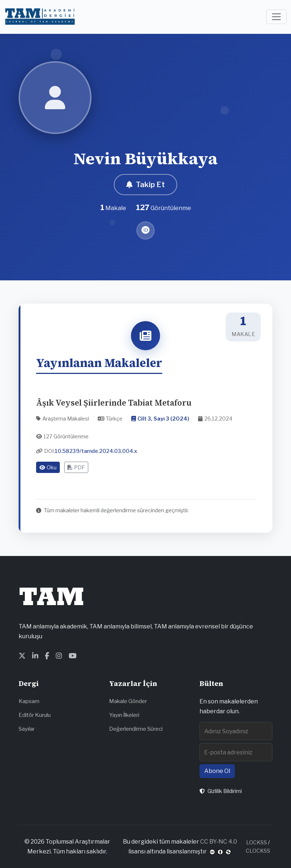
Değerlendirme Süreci (136, 729)
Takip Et (145, 185)
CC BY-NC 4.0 (219, 842)
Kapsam (29, 701)
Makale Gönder (128, 701)
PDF (76, 467)
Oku (48, 467)
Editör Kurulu (35, 715)
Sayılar (27, 729)
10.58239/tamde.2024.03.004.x (96, 451)
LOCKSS (257, 842)
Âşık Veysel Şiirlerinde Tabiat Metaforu (114, 403)
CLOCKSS (258, 851)
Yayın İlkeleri (124, 715)
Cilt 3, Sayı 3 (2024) (163, 419)
